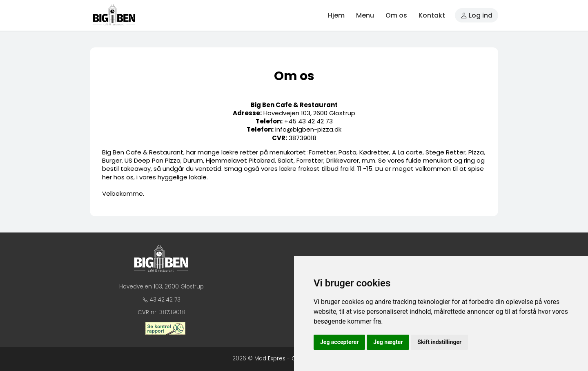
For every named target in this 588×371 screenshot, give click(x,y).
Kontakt (432, 15)
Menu (365, 15)
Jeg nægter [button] (388, 342)
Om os (396, 15)
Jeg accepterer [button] (339, 342)
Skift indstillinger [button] (439, 342)
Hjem (336, 15)
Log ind (477, 16)
